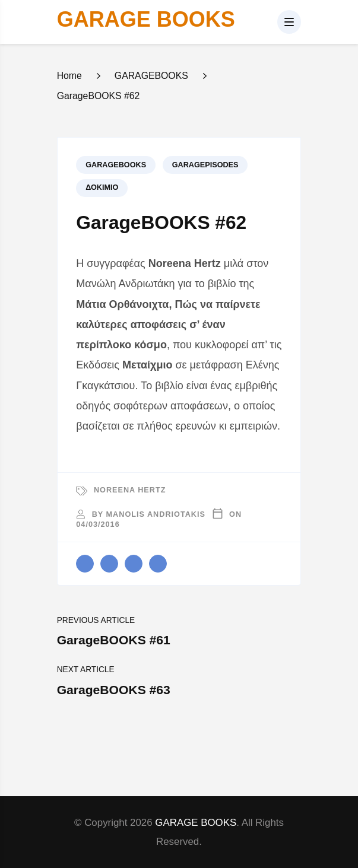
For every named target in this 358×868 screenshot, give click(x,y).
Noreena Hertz (130, 490)
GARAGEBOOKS (116, 165)
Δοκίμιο (102, 187)
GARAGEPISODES (205, 165)
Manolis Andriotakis (156, 514)
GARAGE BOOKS (146, 19)
